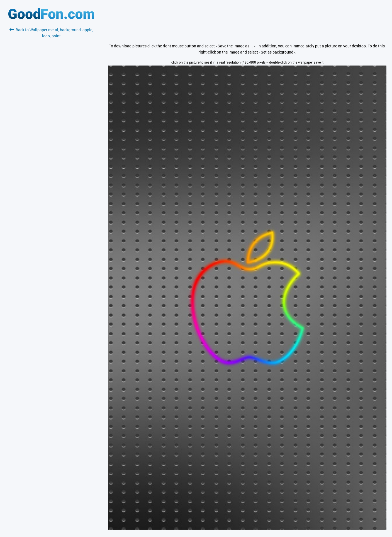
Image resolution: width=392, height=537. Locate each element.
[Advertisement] (51, 105)
